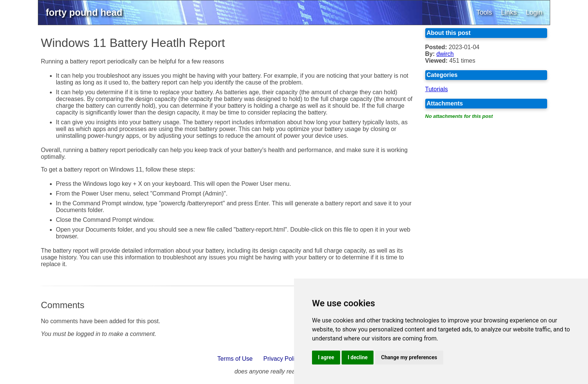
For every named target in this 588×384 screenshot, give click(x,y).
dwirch (445, 54)
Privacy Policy (282, 359)
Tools (484, 12)
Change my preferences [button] (409, 357)
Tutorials (437, 89)
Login (534, 12)
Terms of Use (235, 359)
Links (509, 12)
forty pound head (84, 12)
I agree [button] (326, 357)
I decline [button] (358, 357)
